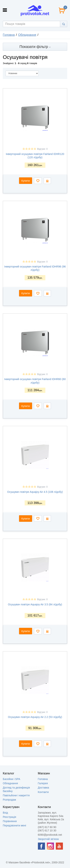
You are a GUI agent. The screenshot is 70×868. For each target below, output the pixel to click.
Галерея (43, 783)
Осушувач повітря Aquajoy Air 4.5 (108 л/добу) (35, 492)
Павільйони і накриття (16, 795)
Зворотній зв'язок (48, 839)
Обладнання (27, 35)
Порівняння (10, 821)
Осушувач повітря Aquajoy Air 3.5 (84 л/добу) (35, 604)
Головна (9, 35)
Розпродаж (9, 800)
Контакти (43, 792)
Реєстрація (9, 817)
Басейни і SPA (11, 779)
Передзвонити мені (14, 825)
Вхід (5, 813)
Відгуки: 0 (42, 149)
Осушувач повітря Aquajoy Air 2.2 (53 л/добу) (35, 717)
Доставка (43, 788)
